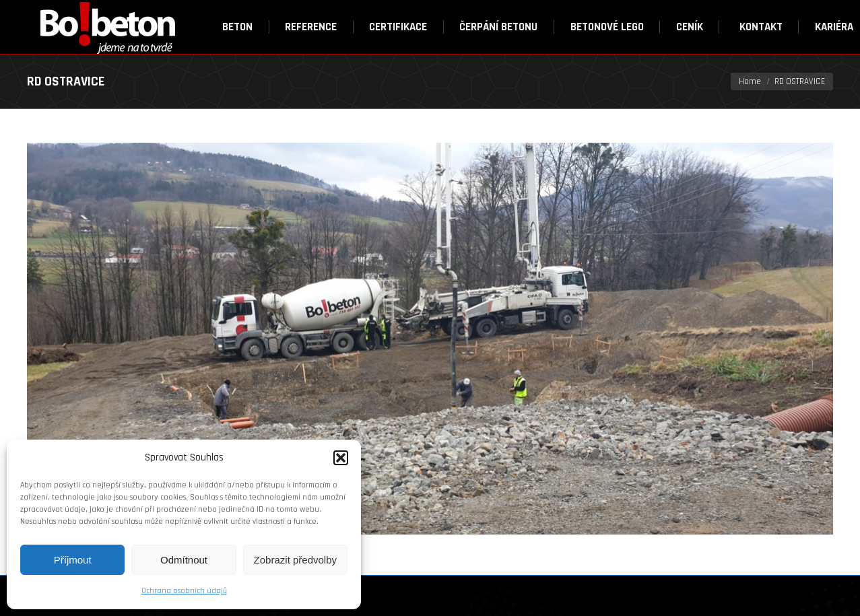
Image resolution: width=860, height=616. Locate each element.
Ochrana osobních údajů (184, 591)
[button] (341, 458)
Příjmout (73, 560)
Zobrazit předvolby (295, 560)
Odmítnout (184, 560)
